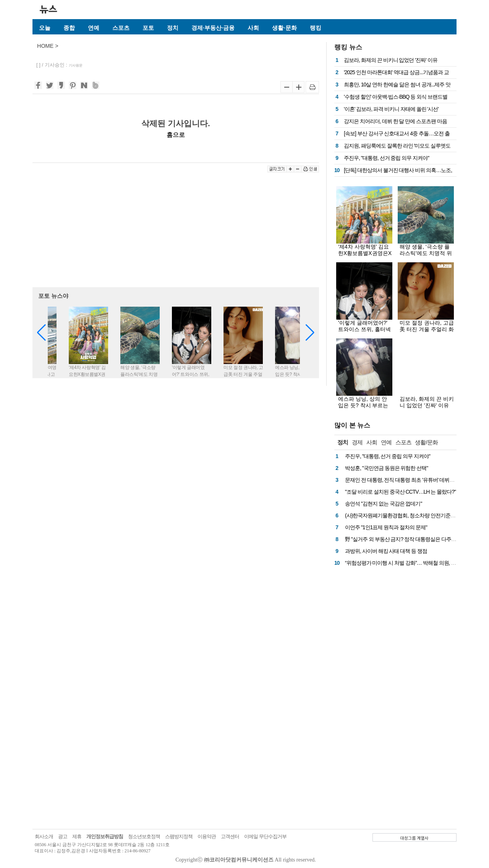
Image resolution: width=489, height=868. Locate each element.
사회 (253, 28)
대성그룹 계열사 (415, 838)
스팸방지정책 (179, 836)
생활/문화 (426, 442)
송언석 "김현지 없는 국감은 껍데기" (384, 504)
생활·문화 (284, 28)
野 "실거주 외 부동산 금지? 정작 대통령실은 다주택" (401, 539)
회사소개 (44, 836)
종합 (69, 28)
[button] (310, 333)
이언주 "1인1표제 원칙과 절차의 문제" (386, 527)
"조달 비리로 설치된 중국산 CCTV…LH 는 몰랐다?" (400, 492)
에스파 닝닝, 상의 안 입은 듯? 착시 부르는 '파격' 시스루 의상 (363, 405)
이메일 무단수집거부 (265, 836)
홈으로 (176, 135)
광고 (63, 836)
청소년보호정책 (144, 836)
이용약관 (207, 836)
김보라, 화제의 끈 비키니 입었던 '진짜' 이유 (391, 60)
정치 (173, 28)
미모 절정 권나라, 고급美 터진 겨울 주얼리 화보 (427, 329)
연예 (94, 28)
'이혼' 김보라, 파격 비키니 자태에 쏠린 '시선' (391, 109)
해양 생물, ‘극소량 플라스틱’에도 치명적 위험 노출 (426, 253)
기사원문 (76, 65)
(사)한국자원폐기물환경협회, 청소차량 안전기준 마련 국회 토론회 (417, 515)
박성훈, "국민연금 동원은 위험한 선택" (386, 468)
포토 (148, 28)
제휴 (77, 836)
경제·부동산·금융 (213, 28)
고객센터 (230, 836)
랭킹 (316, 28)
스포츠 (121, 28)
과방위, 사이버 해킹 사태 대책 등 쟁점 (386, 551)
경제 (357, 442)
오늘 (45, 28)
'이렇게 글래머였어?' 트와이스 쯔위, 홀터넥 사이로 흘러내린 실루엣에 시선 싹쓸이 (364, 332)
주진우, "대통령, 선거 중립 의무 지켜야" (386, 158)
